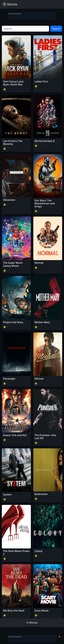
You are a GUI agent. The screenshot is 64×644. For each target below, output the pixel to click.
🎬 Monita (10, 4)
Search (56, 29)
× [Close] (60, 636)
